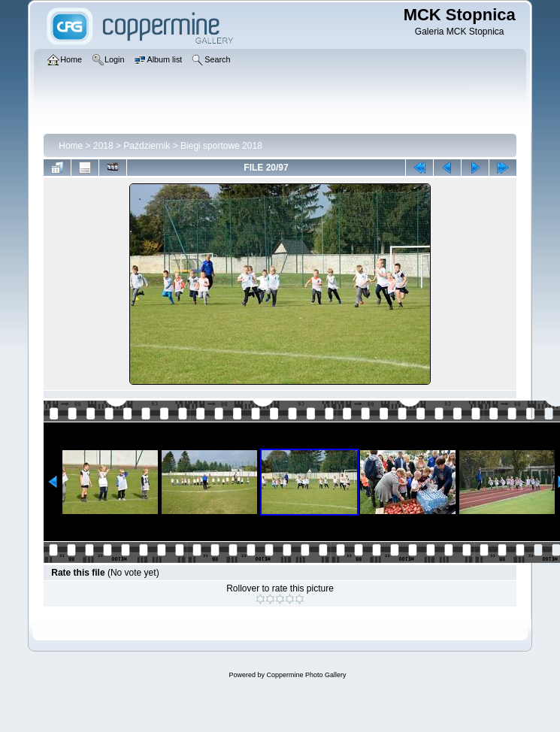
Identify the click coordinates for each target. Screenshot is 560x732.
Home (71, 146)
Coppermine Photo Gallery (306, 675)
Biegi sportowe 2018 (221, 146)
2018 (103, 146)
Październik (147, 146)
